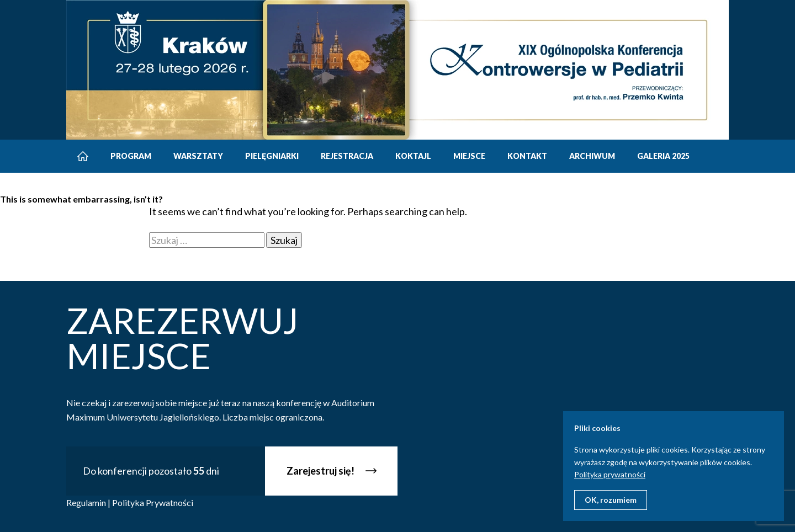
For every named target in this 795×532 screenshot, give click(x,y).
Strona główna (83, 156)
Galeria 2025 (663, 156)
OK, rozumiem (611, 500)
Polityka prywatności (610, 474)
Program (131, 156)
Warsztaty (198, 156)
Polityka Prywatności (153, 502)
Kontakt (527, 156)
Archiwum (592, 156)
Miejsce (469, 156)
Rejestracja (347, 156)
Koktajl (413, 156)
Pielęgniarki (272, 156)
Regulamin (86, 502)
